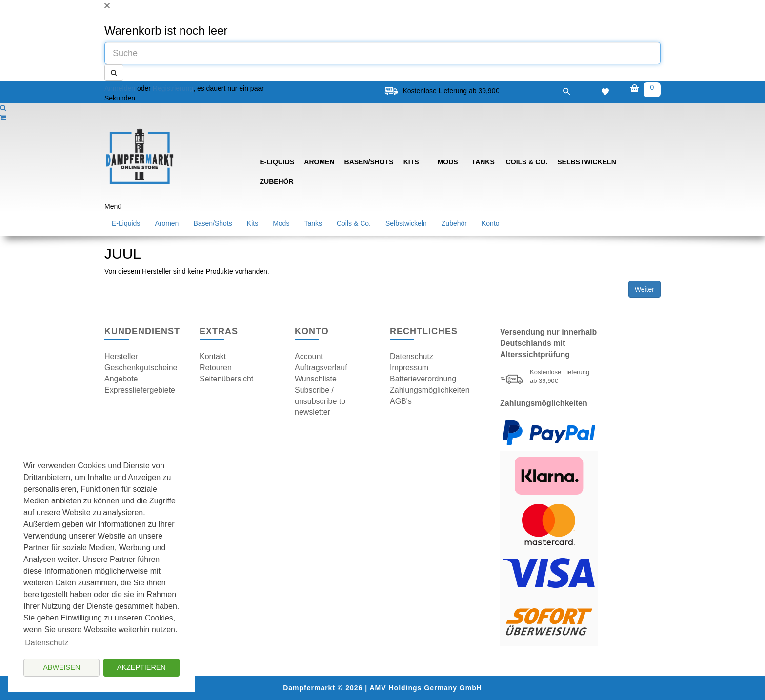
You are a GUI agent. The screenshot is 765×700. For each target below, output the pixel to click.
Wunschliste (316, 379)
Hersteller (121, 356)
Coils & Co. (527, 162)
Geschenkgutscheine (141, 368)
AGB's (401, 401)
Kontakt (213, 356)
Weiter (644, 289)
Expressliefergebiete (140, 390)
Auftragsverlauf (321, 368)
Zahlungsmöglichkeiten (430, 390)
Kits (411, 162)
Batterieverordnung (423, 379)
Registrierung (173, 88)
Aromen (319, 162)
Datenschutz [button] (47, 643)
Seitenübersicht (226, 379)
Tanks (483, 162)
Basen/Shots (369, 162)
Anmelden (120, 88)
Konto (491, 223)
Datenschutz (412, 356)
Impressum (409, 368)
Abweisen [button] (61, 667)
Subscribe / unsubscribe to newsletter (320, 401)
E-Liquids (277, 162)
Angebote (121, 379)
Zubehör (277, 181)
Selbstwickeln (587, 162)
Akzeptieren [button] (141, 667)
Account (309, 356)
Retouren (216, 368)
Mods (448, 162)
